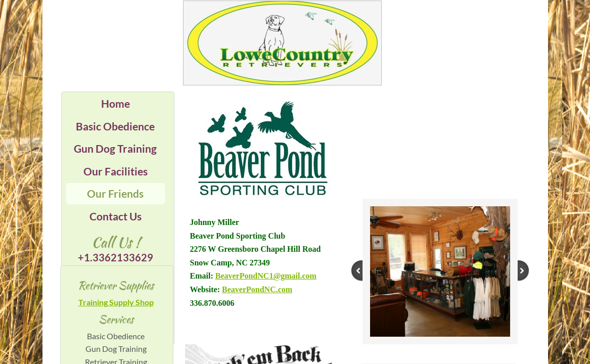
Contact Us (116, 216)
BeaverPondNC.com (257, 289)
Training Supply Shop (116, 302)
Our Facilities (116, 171)
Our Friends (115, 193)
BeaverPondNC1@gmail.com (266, 276)
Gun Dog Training (115, 148)
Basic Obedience (115, 126)
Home (116, 103)
